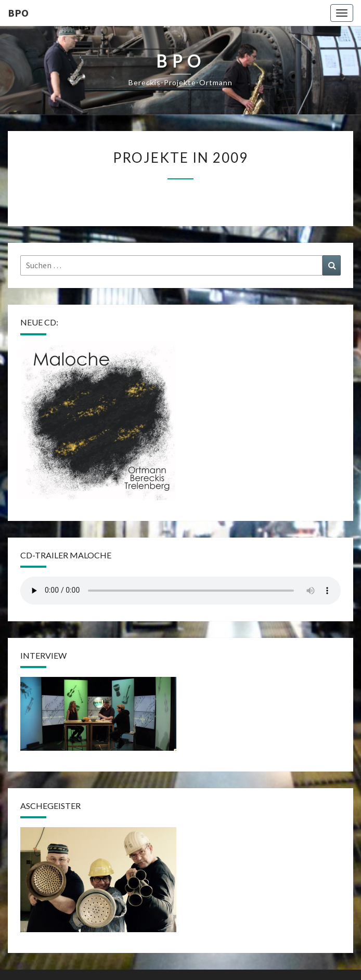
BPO (18, 13)
